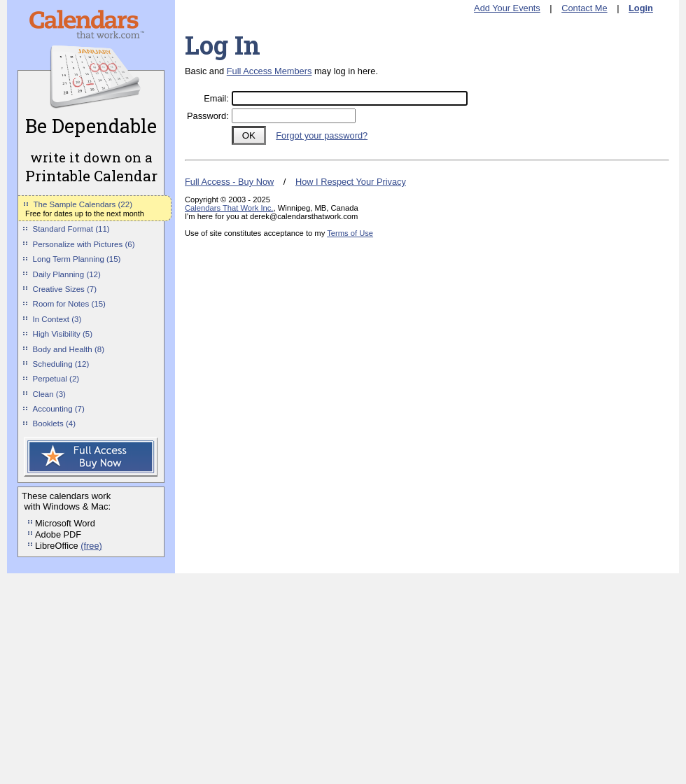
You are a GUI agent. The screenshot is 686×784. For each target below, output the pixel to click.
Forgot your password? (322, 135)
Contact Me (584, 8)
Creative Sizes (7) (65, 289)
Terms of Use (350, 233)
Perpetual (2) (56, 379)
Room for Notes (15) (69, 304)
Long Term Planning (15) (77, 259)
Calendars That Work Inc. (229, 208)
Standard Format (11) (71, 229)
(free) (91, 546)
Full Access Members (269, 71)
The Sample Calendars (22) (83, 204)
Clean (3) (49, 394)
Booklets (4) (54, 423)
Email (215, 98)
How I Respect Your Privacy (351, 182)
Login (641, 8)
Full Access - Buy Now (229, 182)
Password (206, 116)
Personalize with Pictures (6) (84, 244)
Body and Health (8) (69, 349)
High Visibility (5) (63, 334)
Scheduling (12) (61, 364)
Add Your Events (507, 8)
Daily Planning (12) (67, 274)
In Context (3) (57, 319)
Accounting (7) (59, 409)
